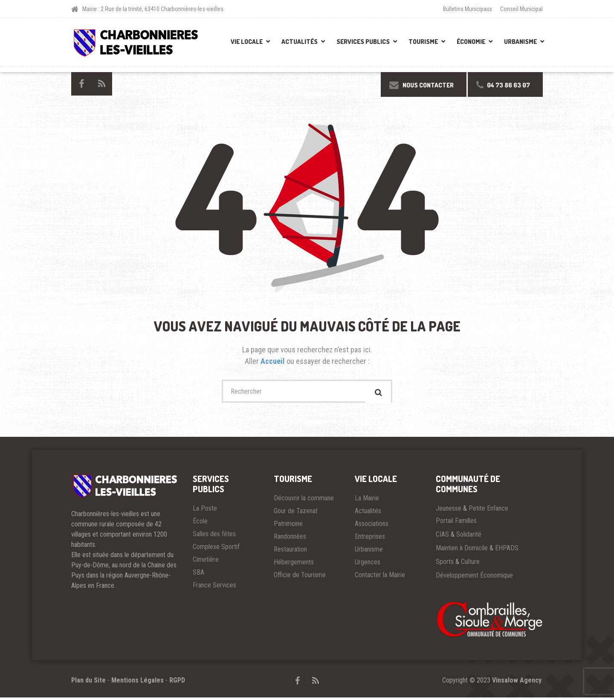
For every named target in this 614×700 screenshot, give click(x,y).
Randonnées (290, 539)
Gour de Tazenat (296, 513)
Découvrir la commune (304, 501)
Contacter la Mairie (380, 577)
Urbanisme (520, 42)
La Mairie (367, 501)
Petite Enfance (488, 511)
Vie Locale (247, 42)
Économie (471, 42)
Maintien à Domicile (462, 550)
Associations (372, 526)
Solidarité (469, 537)
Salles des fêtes (214, 536)
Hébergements (294, 565)
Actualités (300, 42)
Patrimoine (288, 526)
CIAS (442, 537)
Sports (445, 564)
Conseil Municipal (521, 9)
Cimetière (206, 562)
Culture (470, 564)
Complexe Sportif (216, 549)
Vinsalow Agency (517, 683)
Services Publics (363, 42)
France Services (214, 588)
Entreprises (370, 539)
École (200, 524)
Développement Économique (474, 578)
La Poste (205, 511)
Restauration (290, 552)
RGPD (177, 683)
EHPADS (507, 550)
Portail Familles (456, 523)
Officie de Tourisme (300, 577)
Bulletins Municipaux (468, 9)
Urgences (368, 565)
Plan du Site (88, 683)
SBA (198, 575)
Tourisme (423, 42)
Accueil (274, 361)
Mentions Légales (138, 683)
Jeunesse (449, 511)
